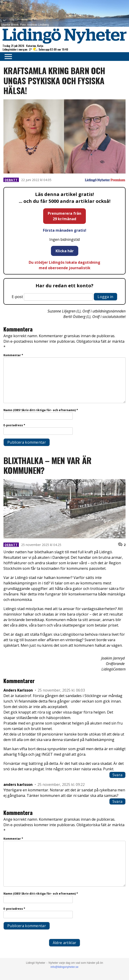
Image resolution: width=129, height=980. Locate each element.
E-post (17, 297)
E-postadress (14, 425)
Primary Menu (7, 57)
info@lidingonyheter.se (64, 967)
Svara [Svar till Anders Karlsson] (118, 775)
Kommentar (13, 355)
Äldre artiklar (64, 943)
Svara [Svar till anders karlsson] (118, 801)
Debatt (11, 180)
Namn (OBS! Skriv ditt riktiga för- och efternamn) (41, 410)
